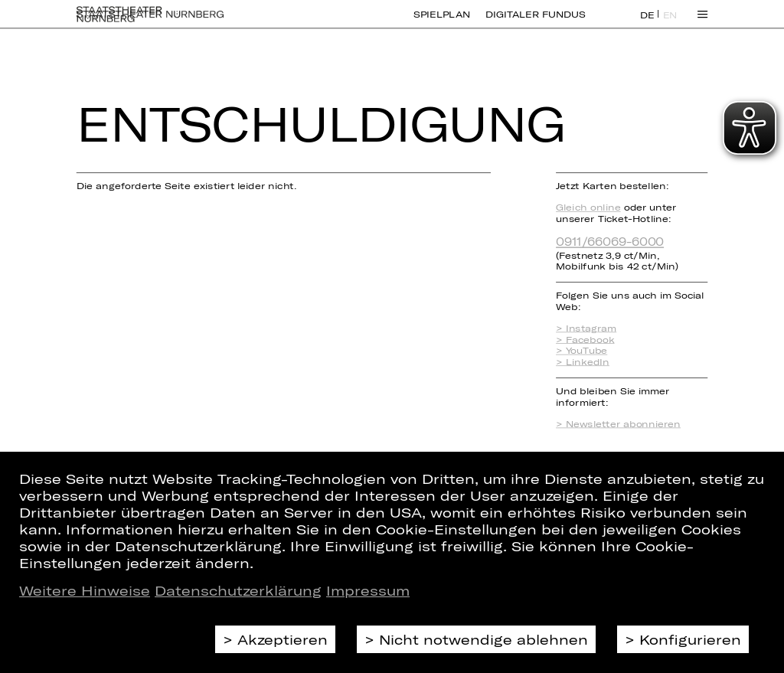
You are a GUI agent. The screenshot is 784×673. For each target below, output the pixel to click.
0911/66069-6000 (610, 241)
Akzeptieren (283, 639)
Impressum (368, 590)
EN (670, 24)
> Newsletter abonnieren (618, 424)
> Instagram (586, 328)
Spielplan (442, 23)
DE (647, 24)
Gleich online (588, 207)
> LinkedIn (583, 362)
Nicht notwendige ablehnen (483, 639)
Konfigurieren (690, 639)
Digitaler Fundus (535, 23)
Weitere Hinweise (85, 590)
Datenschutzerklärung (238, 590)
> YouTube (581, 350)
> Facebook (585, 340)
